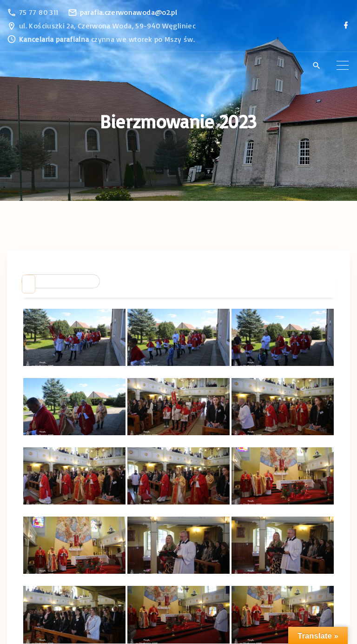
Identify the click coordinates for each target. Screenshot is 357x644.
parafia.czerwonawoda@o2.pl (129, 12)
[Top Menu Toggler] (343, 66)
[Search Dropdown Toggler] (316, 66)
